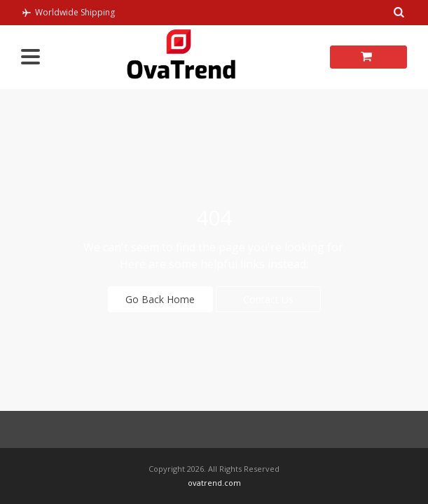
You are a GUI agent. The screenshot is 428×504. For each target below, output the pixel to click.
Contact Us (268, 299)
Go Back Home (160, 299)
